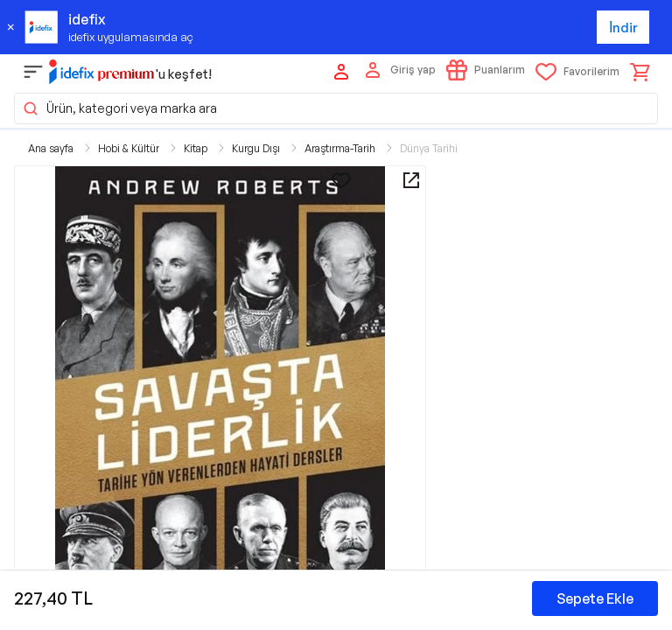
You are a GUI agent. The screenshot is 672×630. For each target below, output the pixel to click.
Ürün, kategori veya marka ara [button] (119, 108)
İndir (623, 28)
